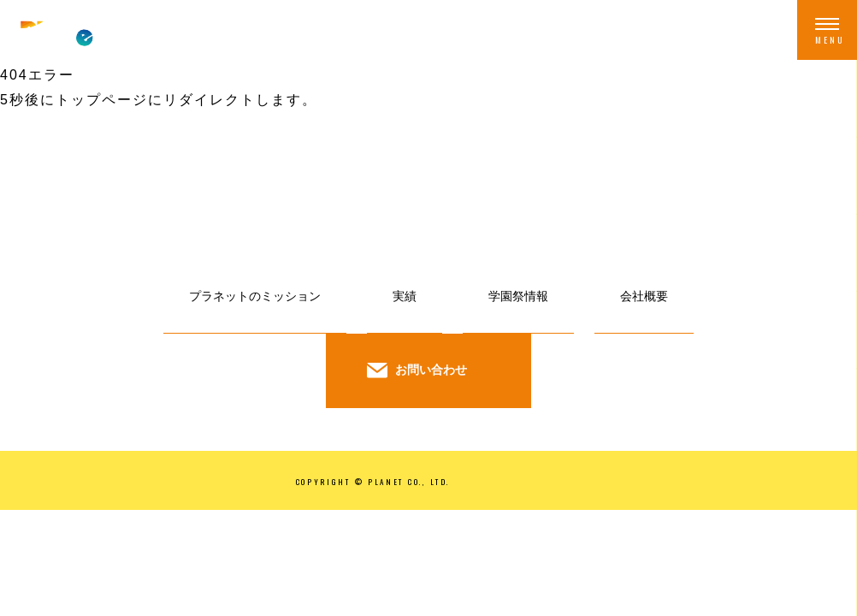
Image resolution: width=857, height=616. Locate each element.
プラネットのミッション (255, 296)
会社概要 (644, 296)
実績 (405, 296)
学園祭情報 (518, 296)
